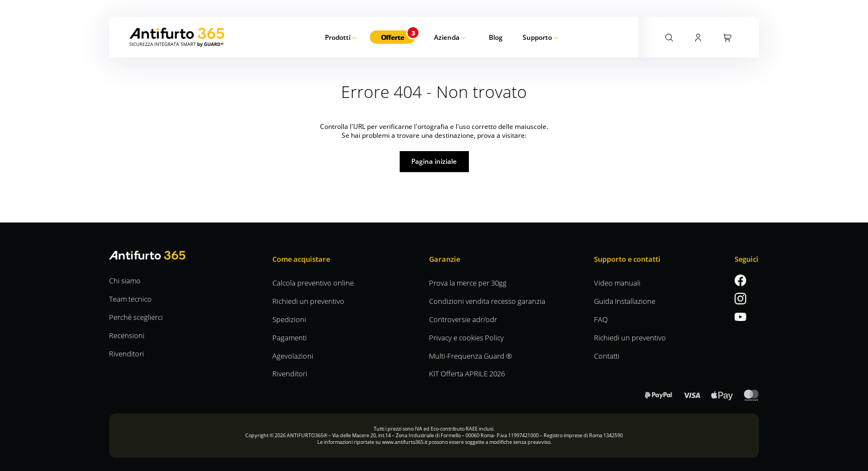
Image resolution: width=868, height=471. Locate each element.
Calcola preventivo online (313, 283)
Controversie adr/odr (463, 319)
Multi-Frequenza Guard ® (471, 356)
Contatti (607, 356)
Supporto (537, 37)
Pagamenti (290, 337)
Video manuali (617, 283)
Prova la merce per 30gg (468, 283)
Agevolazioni (293, 356)
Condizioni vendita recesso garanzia (487, 301)
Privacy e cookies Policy (466, 337)
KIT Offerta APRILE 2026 (467, 373)
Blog (496, 37)
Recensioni (127, 335)
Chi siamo (125, 280)
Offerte (392, 37)
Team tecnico (130, 299)
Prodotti (338, 37)
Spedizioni (289, 319)
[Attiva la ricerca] (669, 37)
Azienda (447, 37)
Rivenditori (126, 353)
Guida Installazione (625, 301)
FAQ (601, 319)
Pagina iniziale (434, 161)
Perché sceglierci (136, 317)
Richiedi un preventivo (308, 301)
